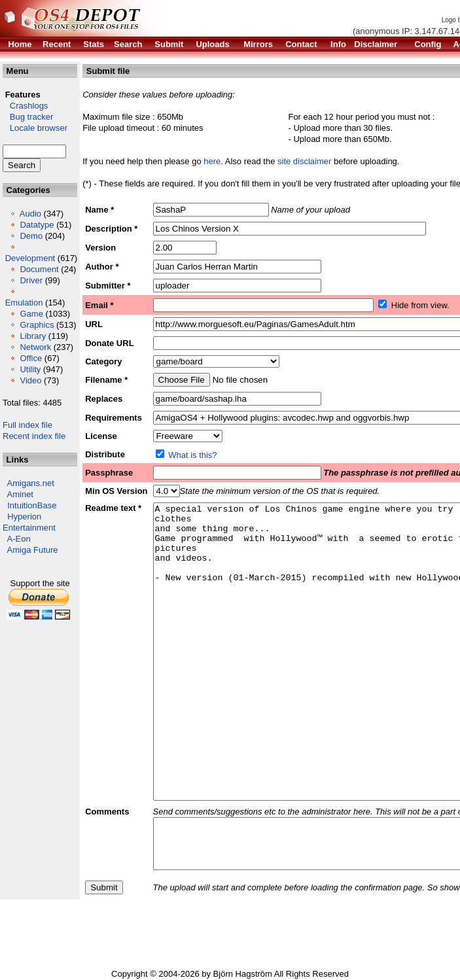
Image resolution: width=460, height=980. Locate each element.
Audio (30, 214)
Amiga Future (33, 550)
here (212, 161)
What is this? (192, 455)
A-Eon (19, 539)
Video (30, 380)
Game (31, 314)
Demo (31, 236)
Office (31, 358)
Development (30, 258)
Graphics (37, 325)
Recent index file (34, 436)
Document (39, 269)
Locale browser (35, 128)
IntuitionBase (32, 505)
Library (33, 336)
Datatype (37, 225)
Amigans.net (31, 483)
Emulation (24, 303)
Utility (30, 369)
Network (35, 347)
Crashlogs (25, 106)
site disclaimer (304, 161)
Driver (31, 280)
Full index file (27, 425)
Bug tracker (28, 117)
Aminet (20, 494)
